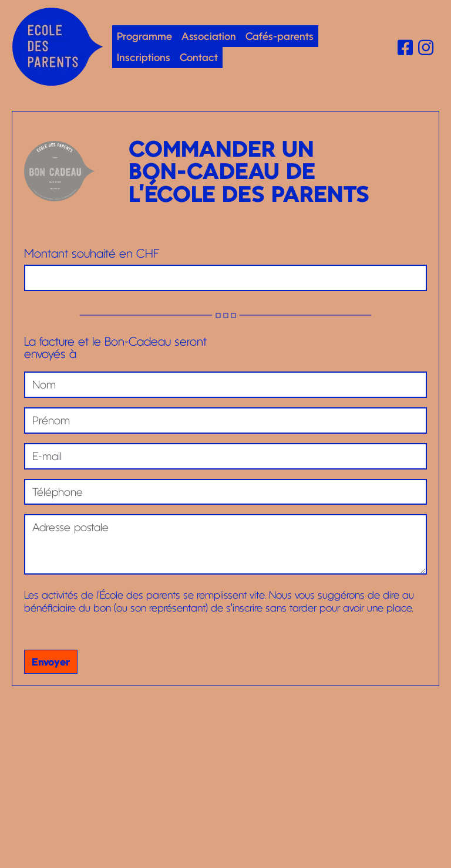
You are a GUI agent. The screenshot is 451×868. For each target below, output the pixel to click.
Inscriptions (144, 57)
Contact (199, 57)
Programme (144, 36)
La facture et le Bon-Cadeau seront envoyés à (115, 348)
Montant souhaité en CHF (92, 254)
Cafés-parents (280, 36)
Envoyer (51, 661)
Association (209, 36)
